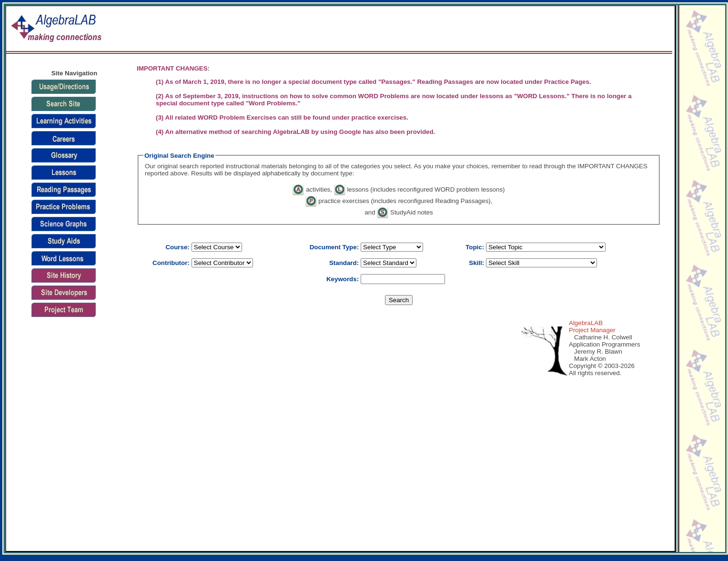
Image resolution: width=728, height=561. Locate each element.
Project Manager (592, 330)
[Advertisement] (74, 418)
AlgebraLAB (586, 323)
